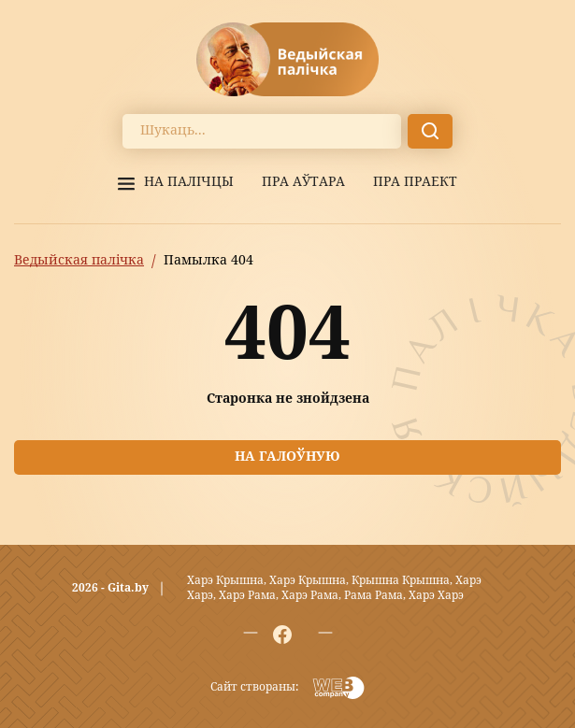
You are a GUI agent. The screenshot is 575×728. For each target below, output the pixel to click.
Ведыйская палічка (79, 261)
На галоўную (287, 457)
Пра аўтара (303, 182)
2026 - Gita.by (110, 589)
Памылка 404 (208, 261)
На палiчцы (189, 182)
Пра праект (415, 182)
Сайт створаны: (254, 688)
